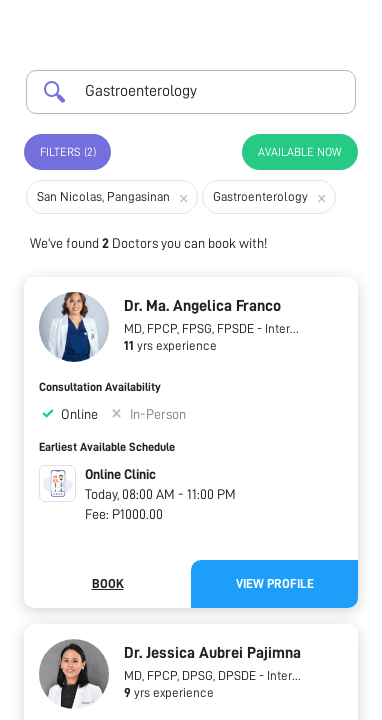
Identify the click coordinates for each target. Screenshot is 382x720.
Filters (68, 152)
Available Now (300, 152)
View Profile (275, 583)
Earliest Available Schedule (107, 447)
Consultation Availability (100, 387)
